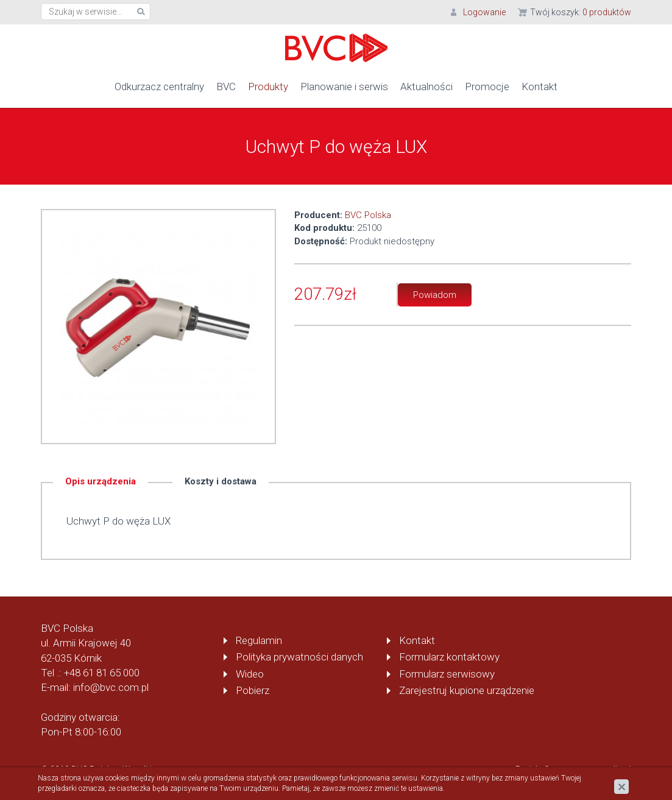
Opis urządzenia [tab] (101, 481)
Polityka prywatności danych (299, 657)
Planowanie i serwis (344, 87)
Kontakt (539, 87)
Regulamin (259, 640)
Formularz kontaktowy (449, 657)
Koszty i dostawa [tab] (221, 481)
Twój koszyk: (581, 12)
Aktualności (426, 87)
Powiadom (435, 295)
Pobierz (253, 690)
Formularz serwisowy (447, 674)
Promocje (487, 87)
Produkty (268, 87)
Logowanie (484, 12)
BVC (226, 87)
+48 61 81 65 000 (102, 673)
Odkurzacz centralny (159, 87)
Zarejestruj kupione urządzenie (467, 690)
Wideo (250, 674)
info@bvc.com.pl (111, 687)
